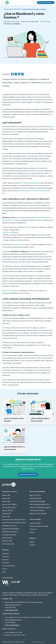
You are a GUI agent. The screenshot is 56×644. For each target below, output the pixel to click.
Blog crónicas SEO (35, 495)
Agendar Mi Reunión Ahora (28, 474)
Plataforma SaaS (7, 541)
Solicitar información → (46, 3)
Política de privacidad (38, 642)
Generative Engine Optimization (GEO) (14, 520)
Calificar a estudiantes (11, 232)
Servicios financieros (9, 566)
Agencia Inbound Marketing (11, 529)
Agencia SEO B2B (8, 510)
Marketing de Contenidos (10, 532)
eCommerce (6, 563)
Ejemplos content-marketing (38, 513)
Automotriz (5, 557)
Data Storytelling (7, 538)
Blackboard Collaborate (11, 291)
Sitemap (32, 532)
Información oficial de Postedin (39, 526)
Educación (5, 560)
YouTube (32, 545)
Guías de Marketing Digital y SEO (39, 504)
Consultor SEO (7, 513)
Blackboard (49, 127)
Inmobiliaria (6, 554)
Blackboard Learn (19, 244)
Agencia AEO (6, 498)
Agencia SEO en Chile (9, 507)
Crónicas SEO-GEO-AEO (12, 9)
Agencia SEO (6, 495)
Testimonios (33, 529)
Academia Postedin (35, 498)
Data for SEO (6, 517)
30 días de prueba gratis (30, 183)
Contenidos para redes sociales (34, 9)
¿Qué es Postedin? (35, 523)
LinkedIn (32, 542)
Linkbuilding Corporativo (10, 526)
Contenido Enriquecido (9, 535)
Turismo (5, 569)
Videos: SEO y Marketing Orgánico (40, 507)
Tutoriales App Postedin (37, 510)
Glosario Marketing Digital (37, 501)
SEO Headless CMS (8, 544)
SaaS (4, 572)
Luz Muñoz (16, 24)
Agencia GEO (6, 501)
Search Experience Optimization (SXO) (14, 523)
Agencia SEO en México (10, 504)
